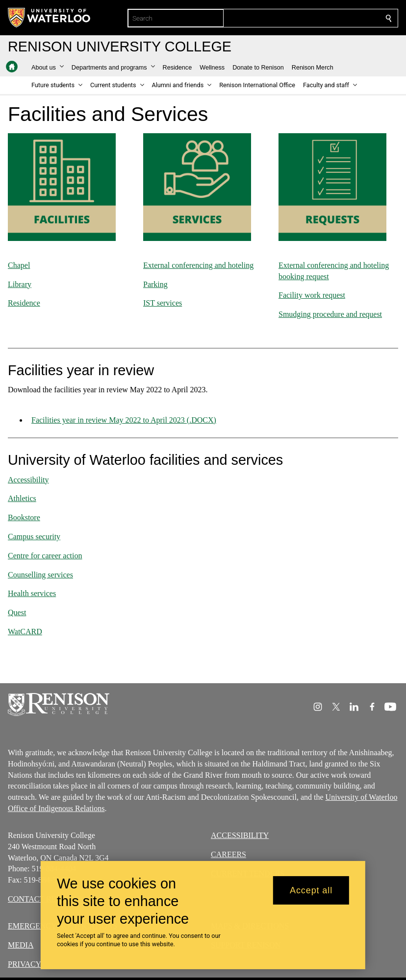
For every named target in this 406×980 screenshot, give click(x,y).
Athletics (22, 498)
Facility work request (312, 295)
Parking (155, 284)
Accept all (311, 890)
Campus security (34, 537)
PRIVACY (25, 964)
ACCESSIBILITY (240, 835)
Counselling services (40, 574)
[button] (48, 68)
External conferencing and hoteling (198, 265)
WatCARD (25, 632)
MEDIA (21, 944)
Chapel (19, 265)
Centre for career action (45, 556)
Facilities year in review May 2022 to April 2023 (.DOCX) (124, 420)
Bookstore (24, 517)
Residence (24, 303)
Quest (17, 612)
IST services (163, 303)
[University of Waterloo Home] (50, 18)
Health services (32, 593)
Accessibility (28, 479)
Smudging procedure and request (330, 314)
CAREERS (228, 854)
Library (20, 284)
